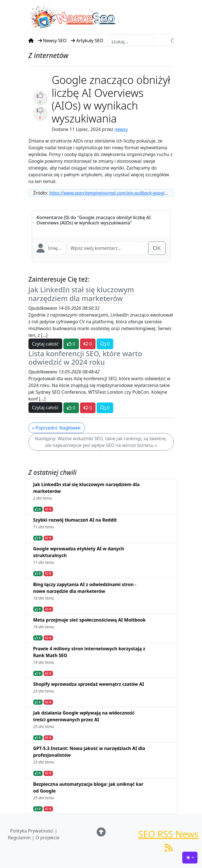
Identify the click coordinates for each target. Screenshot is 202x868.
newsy (121, 129)
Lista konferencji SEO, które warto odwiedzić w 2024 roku (85, 358)
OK (157, 248)
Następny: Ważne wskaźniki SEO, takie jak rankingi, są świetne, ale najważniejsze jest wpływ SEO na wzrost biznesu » (101, 442)
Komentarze (50, 217)
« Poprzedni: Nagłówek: (57, 428)
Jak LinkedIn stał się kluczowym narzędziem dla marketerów (81, 294)
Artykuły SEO (87, 41)
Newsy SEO (52, 41)
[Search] (173, 40)
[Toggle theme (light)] (190, 858)
